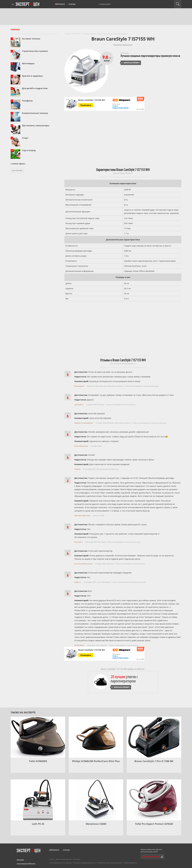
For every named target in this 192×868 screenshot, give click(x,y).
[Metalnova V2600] (96, 800)
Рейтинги (60, 4)
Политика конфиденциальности (85, 863)
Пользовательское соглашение (61, 863)
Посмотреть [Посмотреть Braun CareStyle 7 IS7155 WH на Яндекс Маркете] (86, 105)
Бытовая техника (31, 39)
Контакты (77, 859)
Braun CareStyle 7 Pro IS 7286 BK (154, 761)
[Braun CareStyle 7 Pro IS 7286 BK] (154, 737)
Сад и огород (29, 150)
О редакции (105, 4)
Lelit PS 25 (38, 824)
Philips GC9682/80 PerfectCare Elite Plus (96, 761)
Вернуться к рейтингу (130, 63)
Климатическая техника (35, 113)
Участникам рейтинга (26, 864)
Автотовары (28, 63)
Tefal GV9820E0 (38, 761)
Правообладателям (130, 863)
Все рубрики (17, 170)
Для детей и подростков (35, 88)
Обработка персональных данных (110, 863)
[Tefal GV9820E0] (38, 737)
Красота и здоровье (32, 76)
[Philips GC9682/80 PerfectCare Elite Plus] (96, 737)
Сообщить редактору (151, 857)
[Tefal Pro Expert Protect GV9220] (154, 800)
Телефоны (27, 101)
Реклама (20, 860)
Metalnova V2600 (96, 824)
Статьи (72, 4)
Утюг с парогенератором (120, 107)
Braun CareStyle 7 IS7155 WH (92, 100)
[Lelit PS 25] (38, 800)
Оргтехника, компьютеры (36, 125)
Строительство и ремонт (35, 51)
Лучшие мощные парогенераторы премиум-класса (150, 56)
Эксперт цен (28, 4)
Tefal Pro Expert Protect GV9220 (154, 824)
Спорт (25, 138)
